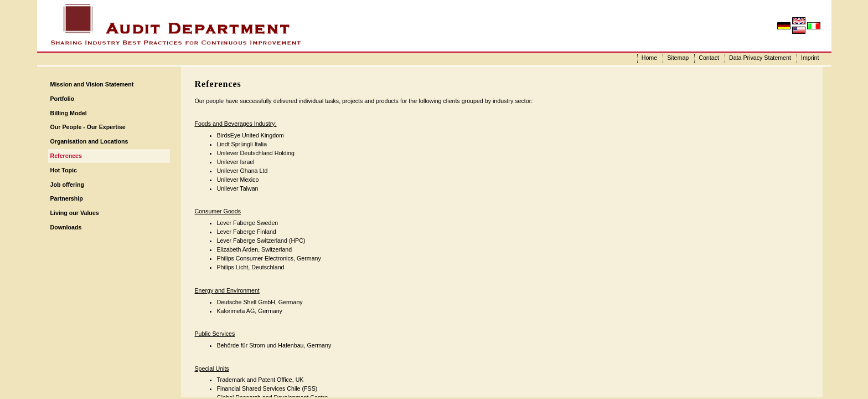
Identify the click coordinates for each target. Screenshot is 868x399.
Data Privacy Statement (760, 58)
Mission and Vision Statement (92, 84)
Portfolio (63, 99)
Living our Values (75, 213)
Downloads (66, 227)
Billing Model (69, 113)
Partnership (67, 198)
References (66, 156)
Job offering (68, 185)
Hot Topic (64, 170)
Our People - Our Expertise (88, 127)
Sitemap (678, 58)
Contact (709, 58)
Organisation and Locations (89, 141)
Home (649, 58)
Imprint (810, 58)
